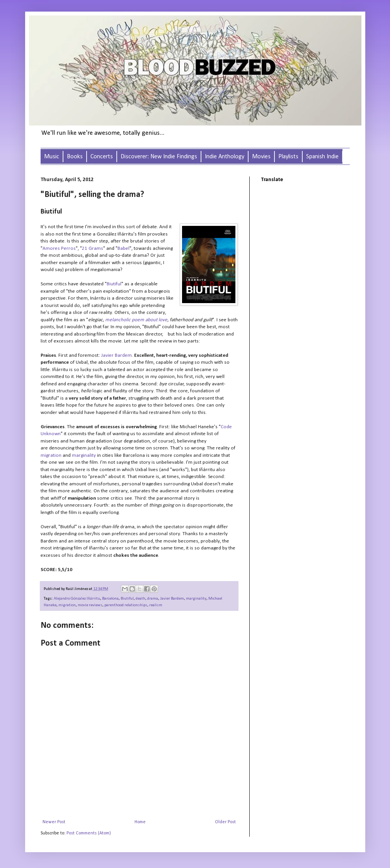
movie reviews (90, 605)
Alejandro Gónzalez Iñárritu (77, 599)
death (141, 599)
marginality (196, 599)
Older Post (225, 822)
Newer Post (54, 822)
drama (153, 599)
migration (67, 605)
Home (140, 822)
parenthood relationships (126, 605)
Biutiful (127, 599)
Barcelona (110, 599)
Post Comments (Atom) (89, 833)
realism (156, 605)
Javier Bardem (172, 599)
